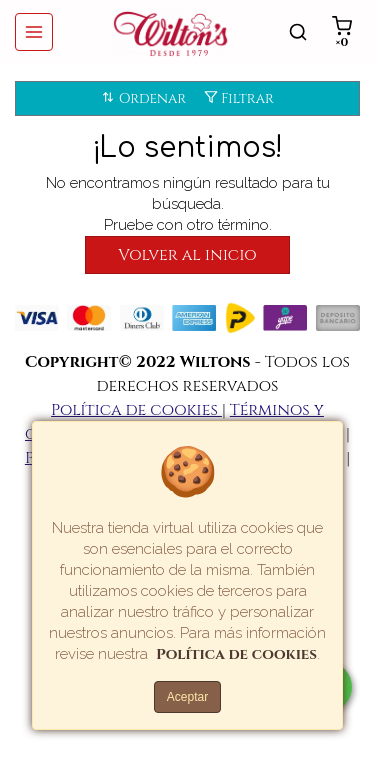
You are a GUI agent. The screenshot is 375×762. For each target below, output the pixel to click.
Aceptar (187, 697)
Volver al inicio (187, 255)
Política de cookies (136, 410)
